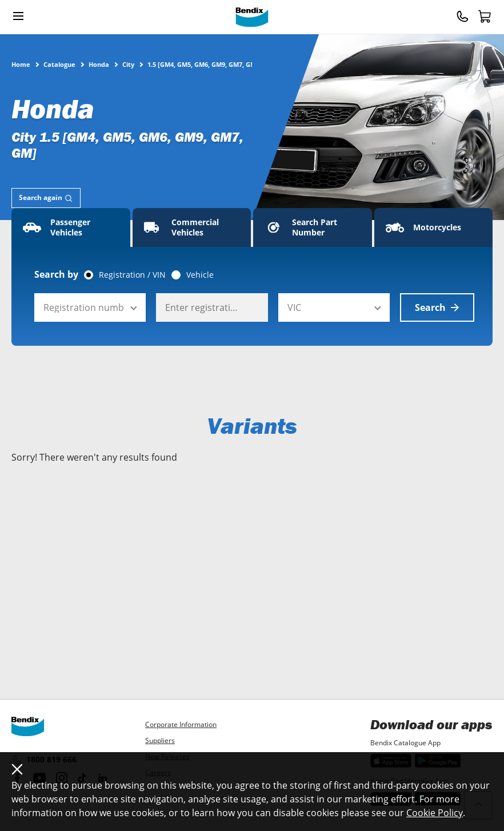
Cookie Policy (435, 813)
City (128, 64)
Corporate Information (181, 724)
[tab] (46, 198)
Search (437, 307)
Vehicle (200, 275)
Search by (56, 274)
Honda (99, 64)
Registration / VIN (132, 275)
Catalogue (59, 64)
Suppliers (160, 740)
